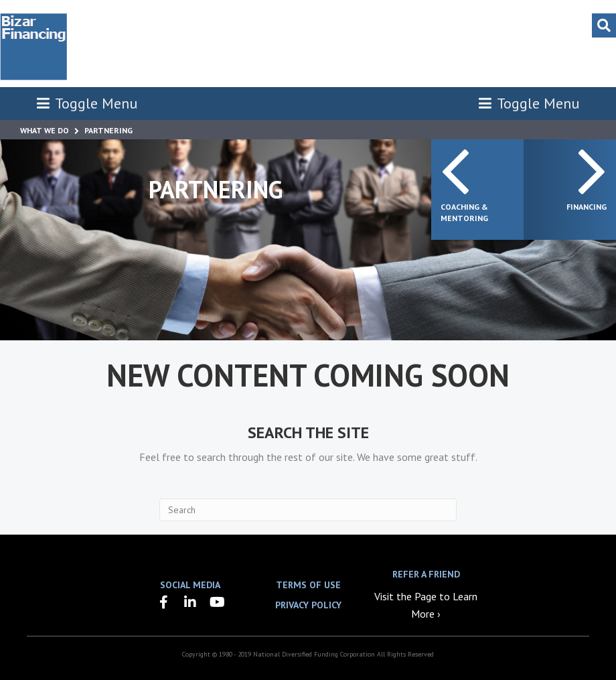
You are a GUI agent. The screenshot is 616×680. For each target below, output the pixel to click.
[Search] (604, 25)
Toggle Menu (87, 103)
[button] (163, 602)
